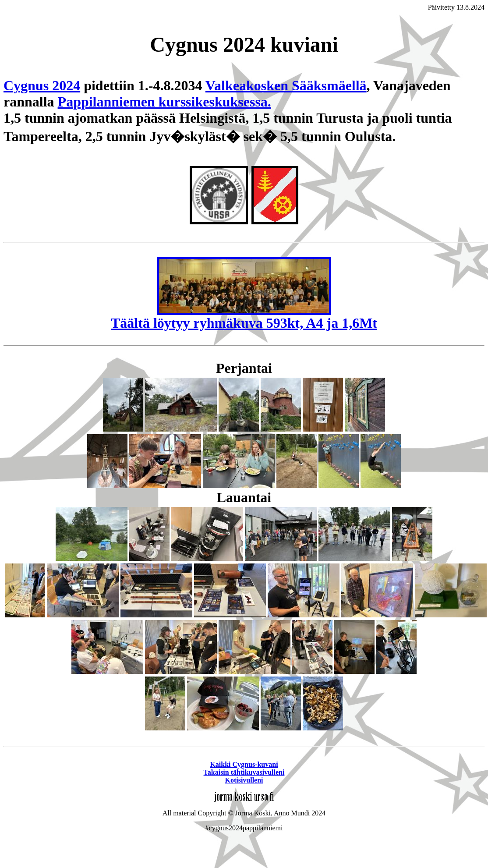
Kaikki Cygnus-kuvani (244, 764)
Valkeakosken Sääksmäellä (286, 85)
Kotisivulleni (244, 780)
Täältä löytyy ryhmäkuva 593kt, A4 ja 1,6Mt (244, 317)
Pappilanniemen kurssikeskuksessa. (164, 102)
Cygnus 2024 (42, 85)
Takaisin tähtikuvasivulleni (244, 772)
